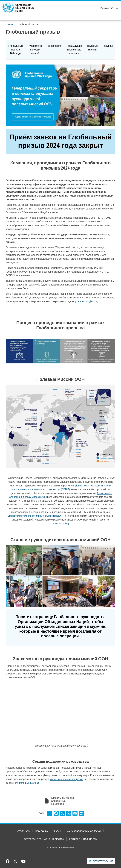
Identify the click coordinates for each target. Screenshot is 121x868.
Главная (10, 24)
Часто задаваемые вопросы (83, 831)
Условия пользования (60, 847)
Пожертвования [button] (101, 861)
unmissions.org (60, 523)
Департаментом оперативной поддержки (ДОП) (36, 516)
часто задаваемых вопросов (66, 779)
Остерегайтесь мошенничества (44, 839)
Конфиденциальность (83, 839)
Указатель (24, 831)
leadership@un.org (88, 301)
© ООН (57, 831)
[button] (16, 50)
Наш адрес (42, 831)
